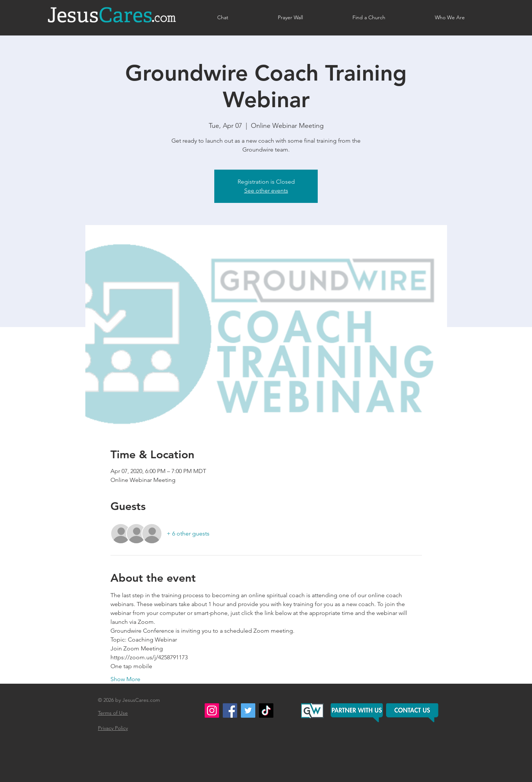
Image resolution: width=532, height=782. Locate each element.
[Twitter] (248, 710)
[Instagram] (212, 710)
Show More (125, 679)
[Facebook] (230, 710)
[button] (413, 713)
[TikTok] (266, 710)
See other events (266, 191)
